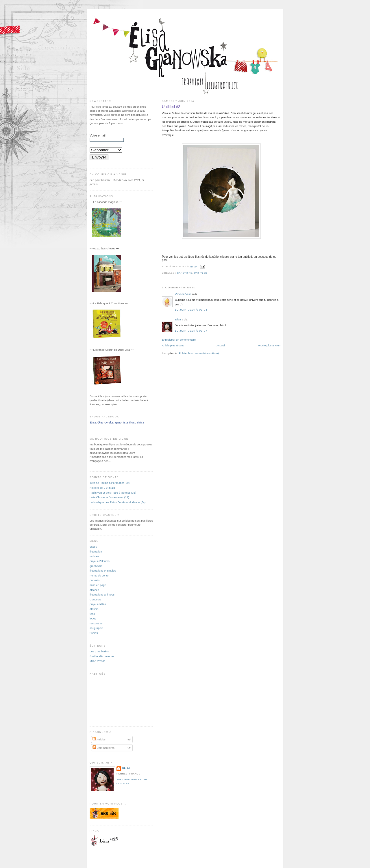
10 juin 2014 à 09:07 (191, 331)
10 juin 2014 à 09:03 (191, 310)
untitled (201, 273)
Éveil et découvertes (102, 656)
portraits (95, 580)
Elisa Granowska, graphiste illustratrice (117, 422)
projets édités (98, 604)
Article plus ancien (269, 345)
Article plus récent (173, 345)
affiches (94, 590)
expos (93, 547)
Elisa (178, 319)
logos (93, 618)
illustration (96, 551)
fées (92, 614)
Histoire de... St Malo (102, 488)
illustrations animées (102, 594)
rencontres (96, 623)
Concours (96, 599)
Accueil (221, 345)
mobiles (94, 556)
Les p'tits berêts (99, 651)
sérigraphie (96, 628)
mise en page (98, 585)
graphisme (96, 566)
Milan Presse (98, 661)
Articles (99, 739)
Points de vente (99, 575)
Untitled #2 (171, 107)
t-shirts (94, 633)
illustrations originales (103, 571)
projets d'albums (100, 561)
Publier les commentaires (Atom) (199, 353)
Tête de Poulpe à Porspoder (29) (110, 483)
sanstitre (185, 273)
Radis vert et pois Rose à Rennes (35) (113, 493)
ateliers (94, 609)
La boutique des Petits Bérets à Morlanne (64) (118, 502)
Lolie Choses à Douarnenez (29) (109, 497)
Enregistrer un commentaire (179, 340)
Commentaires (103, 748)
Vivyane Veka (183, 294)
